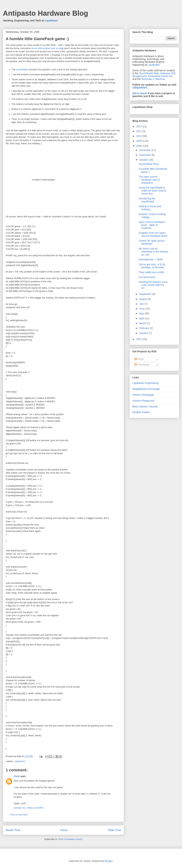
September (146, 294)
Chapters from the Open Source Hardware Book (153, 234)
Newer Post (13, 830)
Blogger (108, 861)
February (145, 328)
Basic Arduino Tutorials (145, 407)
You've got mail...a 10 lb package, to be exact (152, 266)
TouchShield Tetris (149, 164)
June (142, 309)
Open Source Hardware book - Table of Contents (152, 225)
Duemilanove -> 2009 (151, 259)
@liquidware (140, 88)
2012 (139, 126)
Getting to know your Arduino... (150, 208)
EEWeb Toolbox (141, 412)
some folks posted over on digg (47, 48)
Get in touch (140, 93)
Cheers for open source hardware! (152, 242)
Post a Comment (19, 815)
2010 (139, 136)
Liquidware (51, 21)
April (142, 318)
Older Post (114, 830)
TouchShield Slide (149, 73)
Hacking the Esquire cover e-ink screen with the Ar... (153, 285)
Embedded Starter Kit (160, 76)
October (144, 160)
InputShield (22, 69)
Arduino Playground (143, 401)
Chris (17, 776)
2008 (139, 146)
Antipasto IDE (168, 73)
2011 (139, 131)
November (145, 155)
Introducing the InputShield (147, 200)
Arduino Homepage (143, 395)
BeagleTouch (140, 76)
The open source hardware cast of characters (149, 180)
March (143, 323)
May (142, 313)
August (143, 299)
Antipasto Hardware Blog (45, 13)
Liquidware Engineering (145, 383)
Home (64, 830)
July (142, 304)
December (145, 150)
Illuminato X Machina (153, 79)
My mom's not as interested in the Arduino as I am (153, 252)
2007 (139, 339)
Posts (139, 359)
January (144, 333)
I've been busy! (147, 277)
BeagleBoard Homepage (146, 389)
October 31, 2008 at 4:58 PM (28, 808)
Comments (142, 365)
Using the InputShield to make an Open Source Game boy (152, 191)
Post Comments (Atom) (70, 839)
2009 (139, 141)
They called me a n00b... (152, 272)
